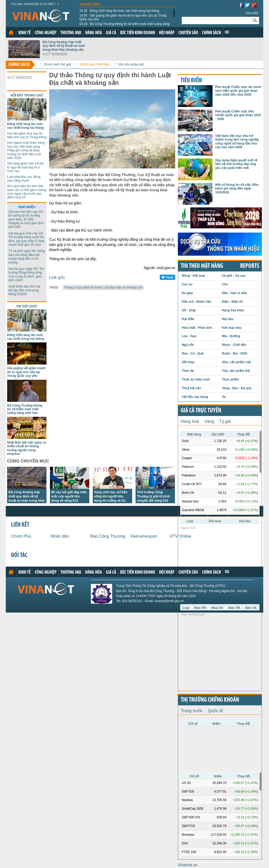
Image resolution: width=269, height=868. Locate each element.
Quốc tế (216, 711)
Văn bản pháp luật (131, 64)
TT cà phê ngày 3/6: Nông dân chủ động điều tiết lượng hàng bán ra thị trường (27, 257)
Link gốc (57, 277)
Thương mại (71, 33)
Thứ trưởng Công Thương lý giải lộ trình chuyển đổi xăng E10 (153, 496)
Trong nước (192, 711)
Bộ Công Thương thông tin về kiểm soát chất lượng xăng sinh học (124, 26)
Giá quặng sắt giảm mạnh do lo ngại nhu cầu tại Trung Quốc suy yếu (123, 17)
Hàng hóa (94, 33)
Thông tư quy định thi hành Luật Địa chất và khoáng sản (103, 287)
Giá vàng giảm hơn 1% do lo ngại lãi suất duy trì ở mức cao (25, 167)
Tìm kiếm (252, 13)
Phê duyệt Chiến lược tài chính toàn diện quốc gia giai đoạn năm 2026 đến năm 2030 (238, 91)
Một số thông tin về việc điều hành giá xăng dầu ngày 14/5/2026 (237, 189)
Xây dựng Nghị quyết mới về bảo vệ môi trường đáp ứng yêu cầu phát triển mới (236, 164)
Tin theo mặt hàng (202, 266)
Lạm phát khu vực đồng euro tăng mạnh (24, 179)
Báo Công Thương (108, 536)
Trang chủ (11, 33)
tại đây (90, 259)
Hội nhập (167, 33)
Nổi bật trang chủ (27, 95)
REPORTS (250, 266)
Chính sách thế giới (57, 64)
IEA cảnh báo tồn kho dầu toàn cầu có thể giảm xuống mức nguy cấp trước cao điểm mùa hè (27, 192)
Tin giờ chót (90, 4)
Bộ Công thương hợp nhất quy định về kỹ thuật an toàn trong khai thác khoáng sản (64, 46)
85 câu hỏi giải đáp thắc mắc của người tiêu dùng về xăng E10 (69, 496)
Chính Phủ (21, 536)
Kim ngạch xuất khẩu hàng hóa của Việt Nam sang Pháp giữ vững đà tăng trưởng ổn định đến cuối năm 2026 (26, 150)
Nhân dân (60, 536)
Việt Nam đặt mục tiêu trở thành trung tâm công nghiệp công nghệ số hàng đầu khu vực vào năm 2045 (237, 142)
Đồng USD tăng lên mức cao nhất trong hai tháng (119, 11)
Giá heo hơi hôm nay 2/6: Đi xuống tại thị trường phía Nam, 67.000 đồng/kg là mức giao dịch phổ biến (26, 219)
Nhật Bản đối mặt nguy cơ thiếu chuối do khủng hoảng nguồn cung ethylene (27, 448)
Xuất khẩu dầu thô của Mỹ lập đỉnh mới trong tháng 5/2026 (24, 290)
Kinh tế (25, 33)
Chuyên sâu (188, 33)
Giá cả (111, 33)
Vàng (209, 421)
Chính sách (211, 33)
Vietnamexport (144, 536)
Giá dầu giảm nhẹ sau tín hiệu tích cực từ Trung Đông (27, 135)
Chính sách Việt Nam (95, 64)
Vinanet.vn (188, 865)
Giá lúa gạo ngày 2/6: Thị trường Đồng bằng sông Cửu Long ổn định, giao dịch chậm (26, 274)
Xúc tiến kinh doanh (138, 33)
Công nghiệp (46, 33)
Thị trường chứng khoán (210, 700)
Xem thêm (227, 32)
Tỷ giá (225, 421)
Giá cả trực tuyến (201, 411)
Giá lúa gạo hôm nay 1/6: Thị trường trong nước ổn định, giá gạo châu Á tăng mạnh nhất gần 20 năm (26, 239)
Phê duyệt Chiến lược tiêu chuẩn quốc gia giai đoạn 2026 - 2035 (238, 115)
